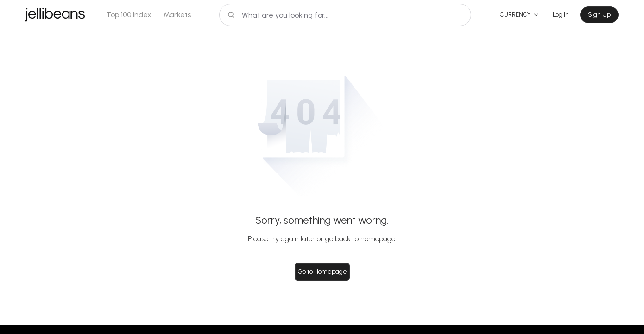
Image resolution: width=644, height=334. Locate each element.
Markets (177, 15)
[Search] (345, 15)
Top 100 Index (129, 15)
